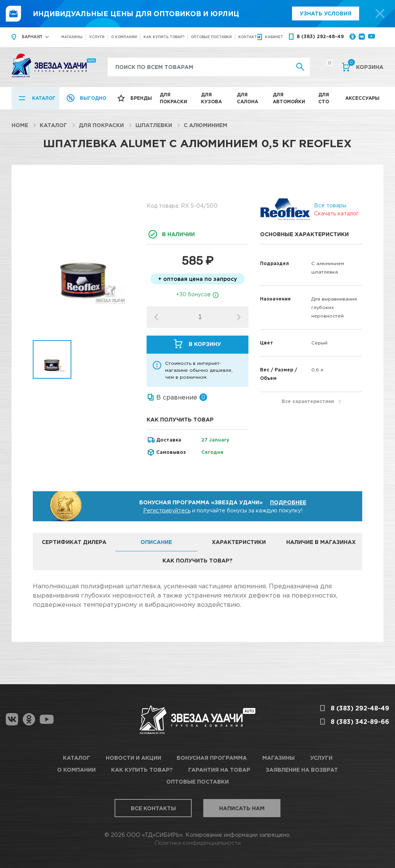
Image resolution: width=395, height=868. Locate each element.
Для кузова (211, 98)
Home (20, 125)
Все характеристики (308, 401)
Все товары (330, 205)
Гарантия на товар (219, 770)
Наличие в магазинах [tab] (321, 542)
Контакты (249, 37)
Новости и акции (133, 758)
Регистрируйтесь (167, 510)
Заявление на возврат (302, 770)
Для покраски (173, 98)
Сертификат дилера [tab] (74, 542)
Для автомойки (289, 98)
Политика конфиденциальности (198, 843)
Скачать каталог (336, 213)
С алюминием (205, 125)
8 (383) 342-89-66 (360, 722)
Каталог (44, 98)
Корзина (366, 66)
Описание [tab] (156, 542)
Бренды (141, 98)
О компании (124, 37)
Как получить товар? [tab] (197, 560)
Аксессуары (362, 98)
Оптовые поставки (211, 37)
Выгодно (93, 98)
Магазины (72, 37)
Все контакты (153, 808)
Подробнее (288, 502)
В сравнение (177, 397)
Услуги (97, 37)
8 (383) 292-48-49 (320, 36)
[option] (84, 263)
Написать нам (242, 808)
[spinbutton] (200, 317)
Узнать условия (326, 13)
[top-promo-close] (380, 13)
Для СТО (324, 98)
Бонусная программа (212, 758)
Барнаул (32, 37)
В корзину (205, 344)
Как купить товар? (164, 37)
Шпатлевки (154, 125)
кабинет (274, 37)
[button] (239, 317)
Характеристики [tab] (239, 542)
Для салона (247, 98)
